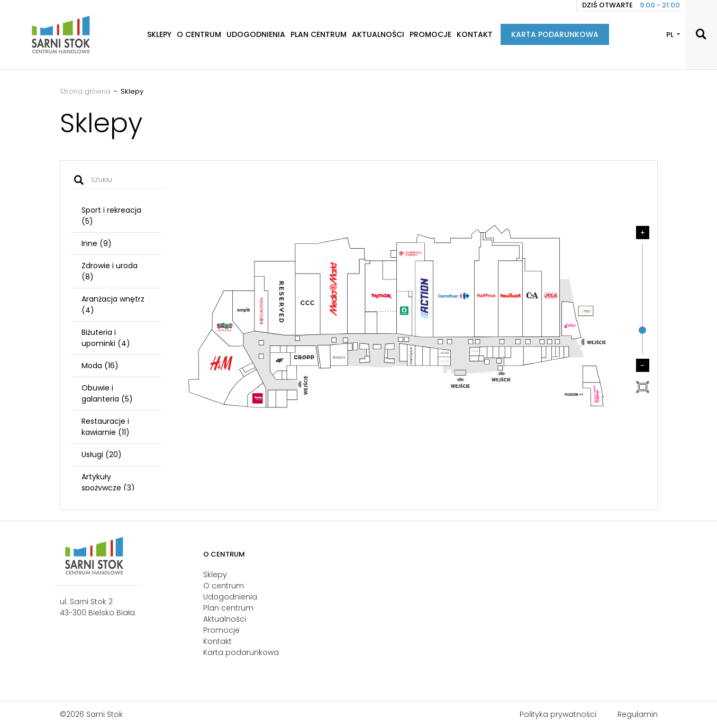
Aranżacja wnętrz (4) (113, 304)
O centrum (199, 34)
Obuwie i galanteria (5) (107, 393)
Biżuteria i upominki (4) (106, 338)
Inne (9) (97, 243)
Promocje (430, 34)
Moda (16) (100, 366)
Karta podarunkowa (555, 34)
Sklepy (159, 34)
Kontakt (475, 34)
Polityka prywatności (558, 714)
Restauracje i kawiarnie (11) (106, 427)
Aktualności (378, 34)
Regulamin (638, 714)
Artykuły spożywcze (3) (108, 482)
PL (671, 35)
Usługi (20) (102, 454)
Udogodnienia (256, 34)
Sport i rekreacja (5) (111, 216)
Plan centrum (319, 34)
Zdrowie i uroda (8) (110, 271)
